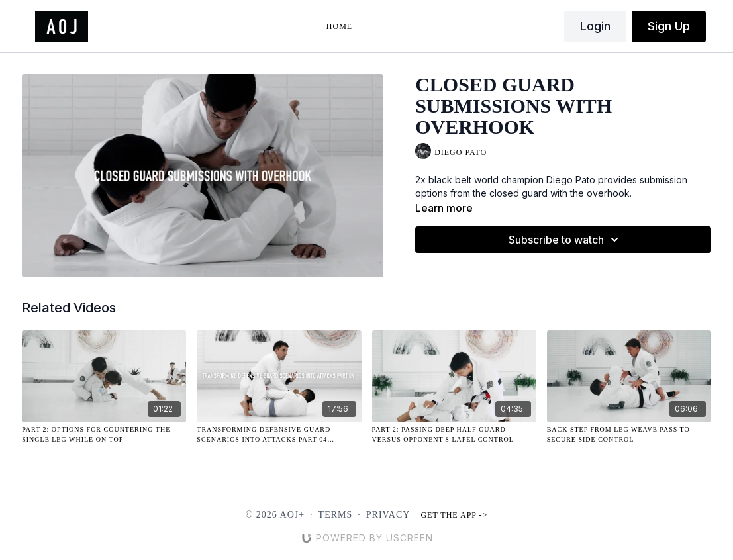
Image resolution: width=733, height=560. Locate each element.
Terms (336, 515)
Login (595, 26)
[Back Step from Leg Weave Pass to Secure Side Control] (629, 434)
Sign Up (669, 26)
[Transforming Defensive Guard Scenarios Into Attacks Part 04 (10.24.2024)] (279, 434)
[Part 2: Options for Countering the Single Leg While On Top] (104, 434)
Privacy (388, 515)
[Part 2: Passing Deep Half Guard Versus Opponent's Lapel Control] (454, 434)
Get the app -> (454, 515)
